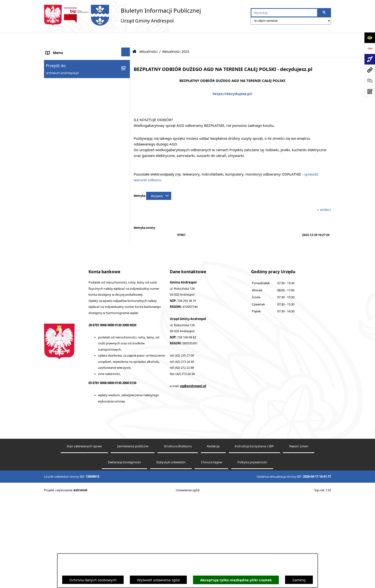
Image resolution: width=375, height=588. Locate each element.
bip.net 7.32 (323, 580)
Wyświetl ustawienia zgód (158, 580)
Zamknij (299, 580)
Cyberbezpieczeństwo (64, 259)
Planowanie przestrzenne (67, 249)
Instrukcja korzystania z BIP (69, 130)
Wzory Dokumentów (63, 216)
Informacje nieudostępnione (69, 206)
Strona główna (58, 51)
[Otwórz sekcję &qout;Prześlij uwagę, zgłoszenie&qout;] (370, 81)
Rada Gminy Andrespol (65, 94)
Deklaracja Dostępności (124, 552)
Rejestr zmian (299, 536)
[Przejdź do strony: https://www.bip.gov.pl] (370, 48)
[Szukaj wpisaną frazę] (324, 13)
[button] (127, 71)
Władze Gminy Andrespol (67, 104)
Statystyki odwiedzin (171, 552)
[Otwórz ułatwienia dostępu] (370, 38)
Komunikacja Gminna (64, 184)
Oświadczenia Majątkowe (67, 195)
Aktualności (55, 61)
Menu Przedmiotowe (63, 83)
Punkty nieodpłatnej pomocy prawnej (77, 310)
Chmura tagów (212, 552)
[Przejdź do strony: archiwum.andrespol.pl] (370, 70)
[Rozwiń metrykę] (159, 183)
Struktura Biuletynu (178, 536)
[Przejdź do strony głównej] (122, 15)
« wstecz (324, 196)
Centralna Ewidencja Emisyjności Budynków (82, 281)
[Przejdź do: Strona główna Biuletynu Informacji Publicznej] (134, 39)
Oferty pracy (56, 152)
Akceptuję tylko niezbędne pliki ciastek (236, 580)
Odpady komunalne (62, 173)
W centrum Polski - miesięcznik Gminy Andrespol (77, 295)
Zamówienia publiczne (133, 536)
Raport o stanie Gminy (64, 238)
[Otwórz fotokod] (370, 91)
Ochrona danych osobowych (93, 580)
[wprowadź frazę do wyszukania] (284, 13)
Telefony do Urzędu (62, 227)
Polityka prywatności (252, 552)
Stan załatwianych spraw (84, 536)
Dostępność (56, 270)
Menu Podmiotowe (62, 72)
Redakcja (213, 536)
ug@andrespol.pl (193, 476)
